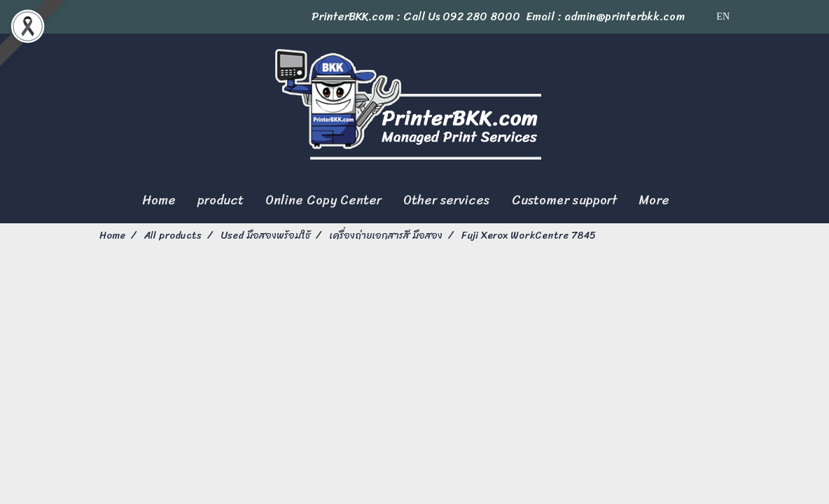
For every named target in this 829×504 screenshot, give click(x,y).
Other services (447, 200)
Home (159, 200)
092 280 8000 (481, 16)
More (654, 200)
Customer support (564, 200)
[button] (692, 201)
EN (715, 16)
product (221, 200)
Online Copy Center (323, 200)
